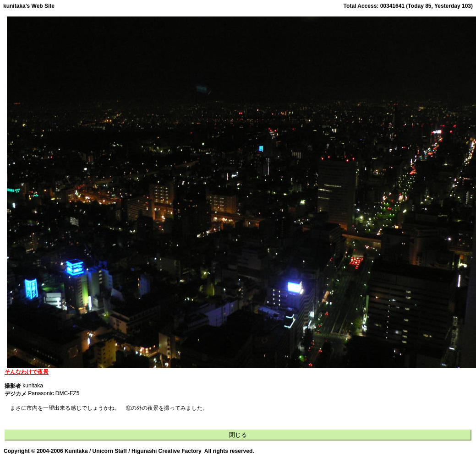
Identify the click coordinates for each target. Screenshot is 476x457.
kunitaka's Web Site (29, 6)
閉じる (238, 435)
